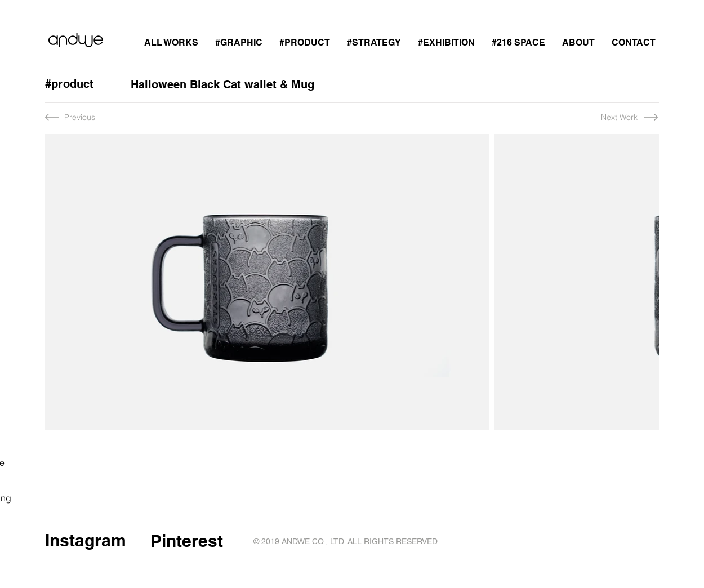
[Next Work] (608, 117)
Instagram (86, 540)
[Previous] (83, 117)
